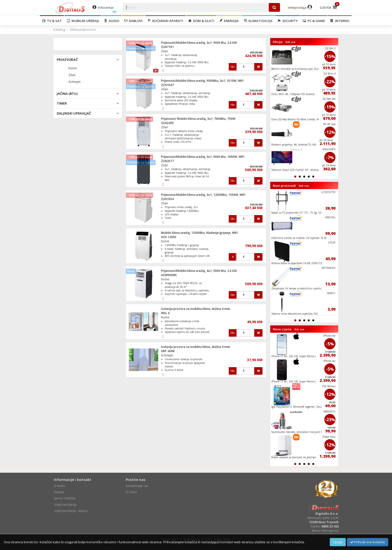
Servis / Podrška (64, 498)
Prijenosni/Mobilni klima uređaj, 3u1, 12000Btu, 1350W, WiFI (203, 195)
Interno (340, 21)
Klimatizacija (258, 21)
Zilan (164, 51)
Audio (112, 21)
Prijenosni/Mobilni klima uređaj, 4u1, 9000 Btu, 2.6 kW (199, 271)
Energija (229, 21)
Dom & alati (201, 21)
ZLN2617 (167, 161)
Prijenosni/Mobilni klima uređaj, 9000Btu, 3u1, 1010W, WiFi (202, 81)
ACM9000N (169, 275)
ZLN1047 (167, 85)
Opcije (338, 542)
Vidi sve (290, 42)
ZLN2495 (167, 123)
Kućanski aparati (165, 21)
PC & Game (314, 21)
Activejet (167, 355)
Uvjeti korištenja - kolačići (71, 511)
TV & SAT (52, 21)
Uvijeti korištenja (65, 505)
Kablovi (133, 21)
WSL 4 (165, 313)
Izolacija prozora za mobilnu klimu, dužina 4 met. (196, 309)
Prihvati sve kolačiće (368, 542)
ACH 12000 (169, 237)
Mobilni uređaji (83, 21)
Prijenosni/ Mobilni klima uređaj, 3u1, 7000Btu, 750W (198, 119)
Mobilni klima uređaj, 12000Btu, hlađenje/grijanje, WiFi (199, 233)
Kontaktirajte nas (137, 486)
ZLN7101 (167, 47)
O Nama (59, 486)
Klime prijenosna (83, 30)
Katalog (59, 30)
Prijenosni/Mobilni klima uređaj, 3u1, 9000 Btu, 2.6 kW (199, 43)
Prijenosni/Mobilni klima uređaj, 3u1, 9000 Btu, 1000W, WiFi (203, 157)
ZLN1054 (167, 199)
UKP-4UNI (168, 351)
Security (288, 21)
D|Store (131, 492)
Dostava (59, 492)
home (165, 241)
